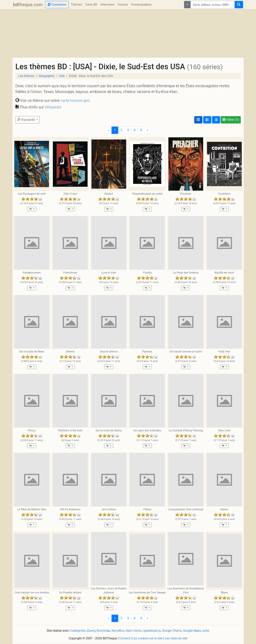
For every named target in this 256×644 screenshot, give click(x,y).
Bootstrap (103, 631)
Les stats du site (176, 638)
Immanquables (141, 5)
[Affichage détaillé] (207, 120)
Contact (125, 638)
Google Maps (192, 631)
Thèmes (77, 5)
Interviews (107, 5)
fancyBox (118, 631)
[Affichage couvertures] (198, 120)
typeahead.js (152, 631)
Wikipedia (53, 107)
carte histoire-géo (75, 101)
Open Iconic (134, 631)
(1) (231, 120)
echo (206, 631)
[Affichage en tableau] (216, 120)
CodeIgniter (77, 631)
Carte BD (91, 5)
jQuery (91, 631)
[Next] (148, 130)
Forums (123, 5)
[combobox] (213, 5)
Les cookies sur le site (147, 638)
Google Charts (172, 631)
